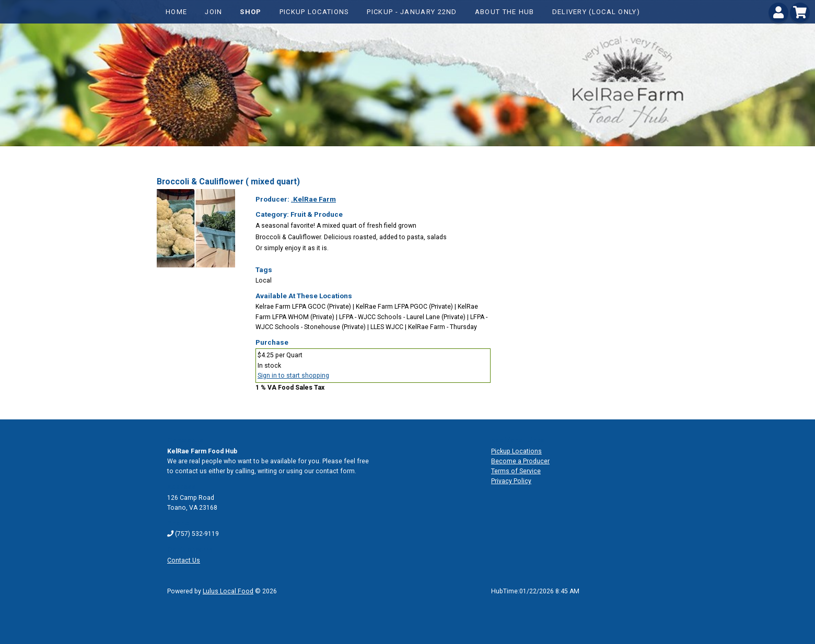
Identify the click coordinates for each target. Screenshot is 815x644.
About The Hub (505, 12)
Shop (251, 12)
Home (176, 12)
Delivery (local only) (596, 12)
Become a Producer (520, 461)
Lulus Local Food (228, 591)
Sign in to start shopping (293, 376)
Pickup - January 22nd (412, 12)
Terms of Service (516, 471)
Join (213, 12)
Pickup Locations (315, 12)
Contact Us (184, 560)
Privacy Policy (511, 481)
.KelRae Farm (313, 199)
